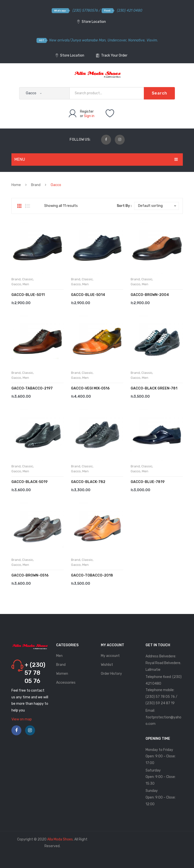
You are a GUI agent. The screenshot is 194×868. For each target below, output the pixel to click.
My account (110, 656)
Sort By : (124, 206)
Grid (19, 206)
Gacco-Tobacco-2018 (92, 575)
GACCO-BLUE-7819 (148, 482)
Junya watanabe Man (88, 40)
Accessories (66, 683)
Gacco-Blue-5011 (28, 295)
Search (159, 93)
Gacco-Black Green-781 (154, 388)
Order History (111, 674)
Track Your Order (112, 55)
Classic (28, 279)
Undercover (117, 40)
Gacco (16, 284)
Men (26, 284)
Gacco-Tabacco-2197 (32, 388)
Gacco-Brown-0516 (30, 575)
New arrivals (59, 40)
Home (16, 185)
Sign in (89, 116)
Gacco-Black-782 (88, 482)
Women (62, 674)
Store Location (92, 22)
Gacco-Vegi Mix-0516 (90, 388)
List (28, 206)
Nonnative (136, 40)
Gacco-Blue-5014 (88, 295)
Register (87, 112)
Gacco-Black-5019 (29, 482)
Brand (36, 185)
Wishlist (107, 665)
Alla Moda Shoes (60, 839)
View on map (22, 719)
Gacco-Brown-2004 (150, 295)
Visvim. (152, 40)
